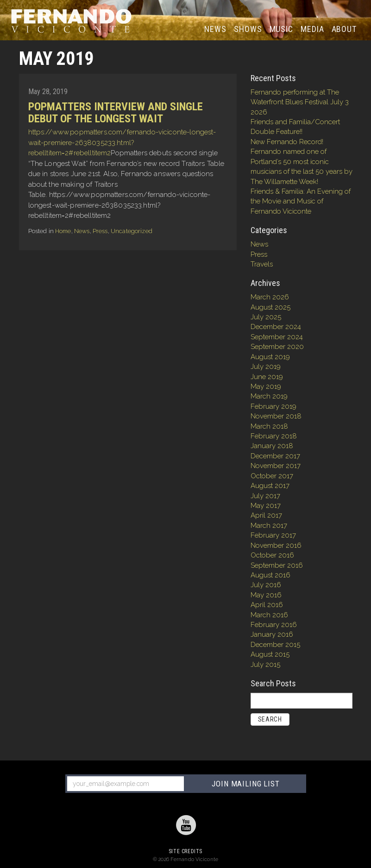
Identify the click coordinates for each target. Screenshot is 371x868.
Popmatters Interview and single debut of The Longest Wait (116, 113)
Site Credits (185, 851)
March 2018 (269, 426)
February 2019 (274, 406)
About (344, 29)
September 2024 (277, 337)
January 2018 (272, 446)
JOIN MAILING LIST (245, 784)
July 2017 (265, 496)
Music (282, 29)
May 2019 (266, 386)
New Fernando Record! (287, 142)
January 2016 (272, 634)
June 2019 (267, 377)
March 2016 (269, 615)
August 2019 (270, 357)
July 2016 (266, 585)
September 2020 (277, 347)
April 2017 (266, 515)
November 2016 (276, 545)
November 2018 (276, 416)
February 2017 (273, 535)
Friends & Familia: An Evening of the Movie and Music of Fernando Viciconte (301, 201)
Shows (248, 29)
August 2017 (270, 486)
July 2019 (266, 367)
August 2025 (270, 307)
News (217, 29)
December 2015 (275, 645)
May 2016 (266, 595)
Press (100, 231)
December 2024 (276, 327)
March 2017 (269, 526)
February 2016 (274, 625)
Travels (262, 264)
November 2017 (276, 466)
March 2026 (270, 297)
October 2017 (272, 476)
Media (312, 29)
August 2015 (270, 654)
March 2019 (269, 396)
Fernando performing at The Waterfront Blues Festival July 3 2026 (300, 102)
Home (63, 231)
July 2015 (265, 665)
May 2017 (266, 506)
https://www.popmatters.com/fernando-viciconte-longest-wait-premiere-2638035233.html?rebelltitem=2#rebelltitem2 (122, 143)
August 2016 (270, 575)
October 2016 (272, 555)
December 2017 (275, 456)
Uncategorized (132, 231)
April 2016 (267, 605)
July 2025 (266, 317)
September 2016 (277, 565)
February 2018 (274, 436)
